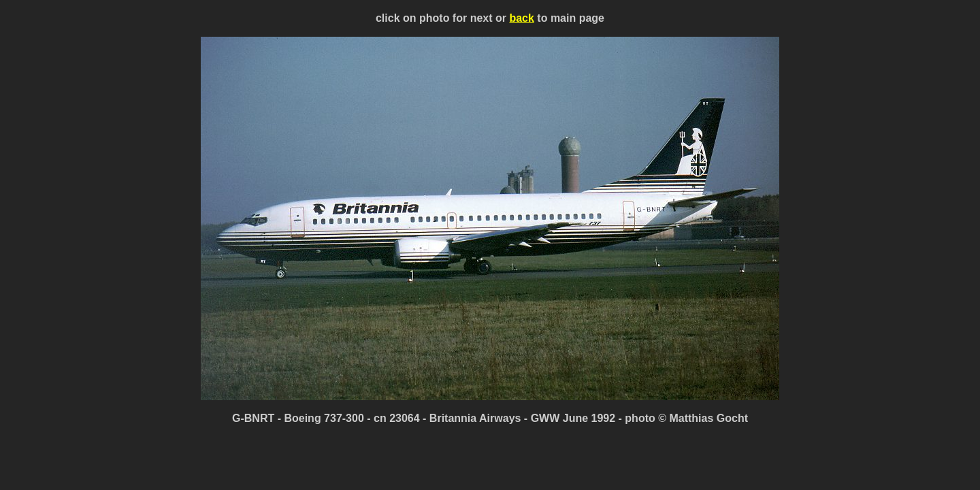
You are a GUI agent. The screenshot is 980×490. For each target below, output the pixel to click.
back (521, 18)
